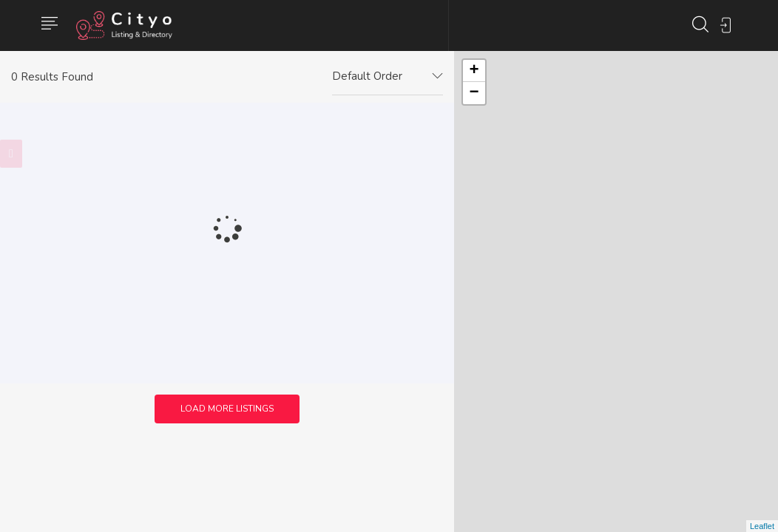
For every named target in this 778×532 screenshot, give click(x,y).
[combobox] (388, 77)
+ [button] (474, 71)
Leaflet (762, 526)
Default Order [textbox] (367, 76)
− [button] (474, 93)
